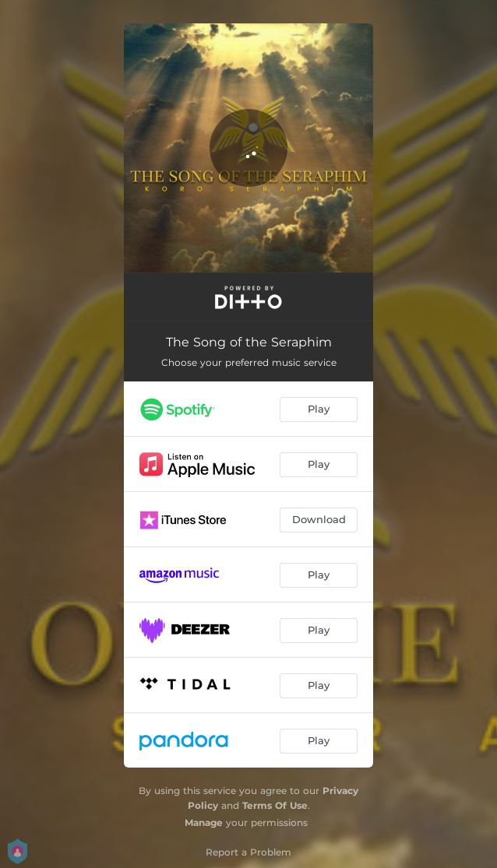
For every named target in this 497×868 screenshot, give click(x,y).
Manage (204, 822)
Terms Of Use (275, 805)
